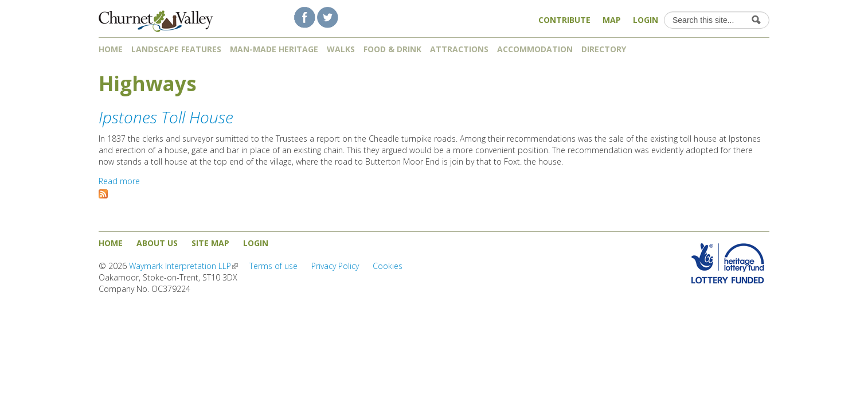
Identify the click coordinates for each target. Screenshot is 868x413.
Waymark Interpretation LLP (183, 266)
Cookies (388, 266)
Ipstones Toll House (166, 117)
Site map (210, 243)
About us (157, 243)
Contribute (564, 20)
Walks (341, 49)
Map (612, 20)
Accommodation (535, 49)
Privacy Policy (335, 266)
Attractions (459, 49)
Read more (119, 181)
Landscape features (176, 49)
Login (646, 20)
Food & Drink (392, 49)
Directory (608, 49)
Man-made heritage (274, 49)
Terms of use (273, 266)
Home (111, 49)
